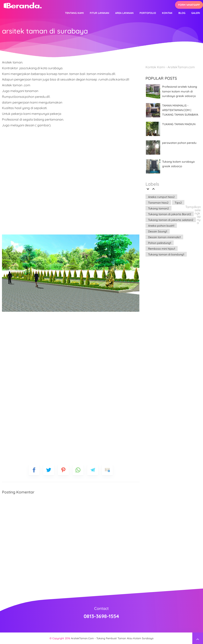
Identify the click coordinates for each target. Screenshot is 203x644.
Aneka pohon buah (161, 226)
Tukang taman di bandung (166, 254)
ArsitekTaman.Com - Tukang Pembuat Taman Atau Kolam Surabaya (112, 638)
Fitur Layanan (100, 13)
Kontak (167, 13)
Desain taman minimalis (164, 237)
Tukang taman (158, 208)
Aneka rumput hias (161, 197)
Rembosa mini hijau (162, 249)
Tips (178, 203)
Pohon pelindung (160, 243)
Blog (182, 13)
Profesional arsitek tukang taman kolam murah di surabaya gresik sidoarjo (180, 91)
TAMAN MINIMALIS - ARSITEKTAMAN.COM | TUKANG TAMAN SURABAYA (180, 110)
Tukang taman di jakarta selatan (171, 220)
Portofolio (148, 13)
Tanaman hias (158, 203)
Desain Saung (158, 231)
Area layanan (124, 13)
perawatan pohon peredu (179, 143)
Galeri (196, 13)
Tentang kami (74, 13)
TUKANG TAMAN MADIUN (179, 124)
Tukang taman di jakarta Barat (170, 214)
